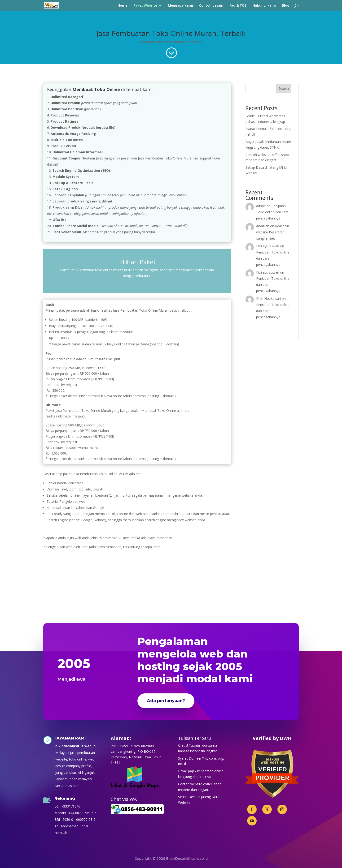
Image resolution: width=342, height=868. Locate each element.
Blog (286, 6)
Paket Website (145, 6)
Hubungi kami (264, 6)
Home (122, 6)
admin (261, 206)
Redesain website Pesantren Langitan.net (273, 232)
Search (284, 88)
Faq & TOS (238, 6)
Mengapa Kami (180, 6)
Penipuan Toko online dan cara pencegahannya (272, 212)
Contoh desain (211, 6)
